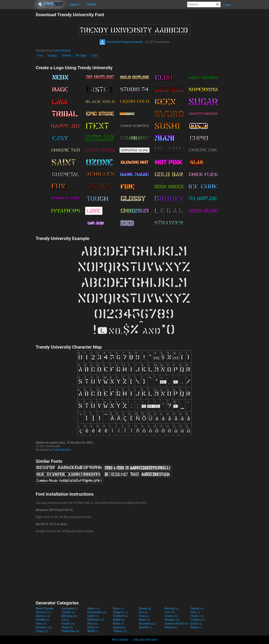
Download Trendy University (121, 42)
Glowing (69, 616)
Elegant (121, 612)
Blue (119, 608)
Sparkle (146, 627)
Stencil (66, 56)
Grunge (52, 56)
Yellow (120, 631)
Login (227, 5)
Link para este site (145, 640)
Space (119, 627)
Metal (119, 620)
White (93, 631)
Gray (144, 616)
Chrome (44, 612)
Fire (143, 612)
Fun (40, 56)
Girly (195, 612)
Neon (144, 620)
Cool (94, 56)
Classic (68, 612)
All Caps (81, 56)
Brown (145, 608)
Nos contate (120, 640)
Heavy (197, 616)
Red (92, 624)
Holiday (43, 620)
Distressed (97, 612)
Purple (68, 624)
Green (171, 616)
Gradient (120, 616)
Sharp (67, 627)
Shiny (93, 627)
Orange (172, 620)
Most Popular (45, 608)
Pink (41, 624)
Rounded (147, 624)
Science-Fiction (177, 624)
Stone (196, 627)
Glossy (43, 616)
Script (196, 624)
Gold (93, 616)
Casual (197, 608)
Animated (70, 608)
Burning (172, 608)
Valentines (70, 631)
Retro (118, 624)
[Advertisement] (18, 68)
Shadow (44, 627)
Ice (65, 620)
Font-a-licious (62, 50)
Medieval (96, 620)
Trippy (42, 631)
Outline (198, 620)
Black (93, 608)
